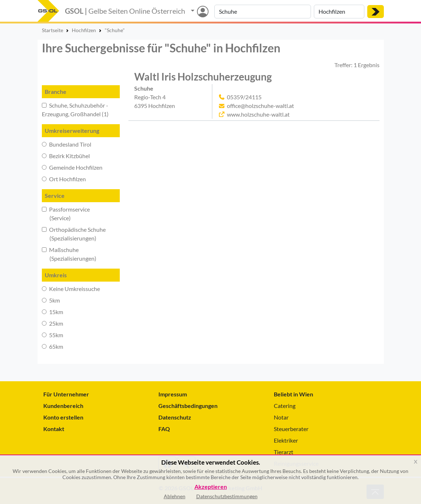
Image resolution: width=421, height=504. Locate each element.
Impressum (173, 394)
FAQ (164, 429)
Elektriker (286, 440)
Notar (281, 417)
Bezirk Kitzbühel (66, 156)
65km (52, 346)
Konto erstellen (63, 417)
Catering (285, 406)
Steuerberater (291, 429)
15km (52, 312)
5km (51, 300)
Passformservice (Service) (66, 214)
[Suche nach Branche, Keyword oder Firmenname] (263, 12)
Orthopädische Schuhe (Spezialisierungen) (74, 234)
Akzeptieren (211, 487)
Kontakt (54, 429)
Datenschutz (175, 417)
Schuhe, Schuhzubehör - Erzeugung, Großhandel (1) (75, 110)
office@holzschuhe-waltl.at (260, 106)
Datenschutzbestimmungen (227, 496)
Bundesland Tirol (67, 144)
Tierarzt (284, 452)
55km (52, 335)
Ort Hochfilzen (64, 179)
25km (52, 323)
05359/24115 (244, 97)
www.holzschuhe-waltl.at (258, 114)
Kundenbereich (63, 406)
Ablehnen (175, 496)
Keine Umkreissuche (71, 289)
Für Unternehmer (66, 394)
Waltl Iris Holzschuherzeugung (203, 77)
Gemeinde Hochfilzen (72, 167)
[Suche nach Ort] (339, 12)
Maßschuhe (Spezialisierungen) (69, 254)
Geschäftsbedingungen (188, 406)
